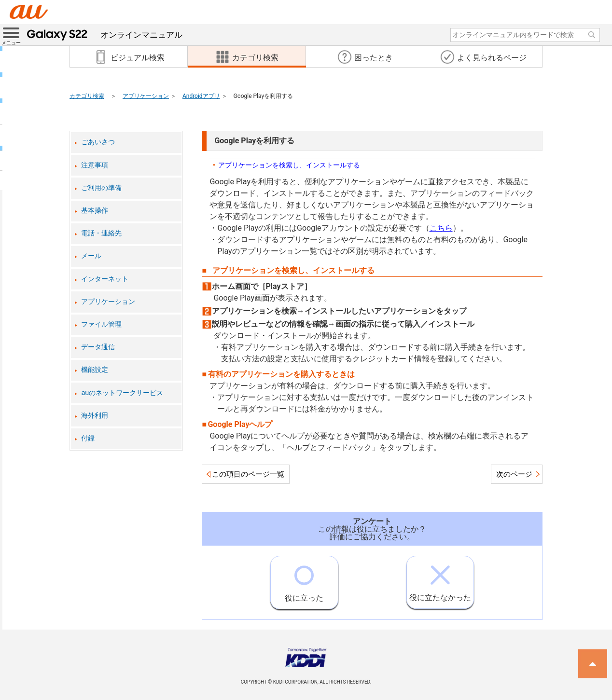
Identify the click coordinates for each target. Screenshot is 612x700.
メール (91, 256)
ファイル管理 (101, 324)
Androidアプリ (201, 96)
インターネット (105, 279)
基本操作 (95, 211)
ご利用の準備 (101, 188)
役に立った (304, 579)
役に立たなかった (440, 579)
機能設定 (95, 370)
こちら (441, 228)
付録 (88, 438)
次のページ (514, 474)
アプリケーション (146, 96)
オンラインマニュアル (105, 35)
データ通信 (98, 347)
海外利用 (95, 416)
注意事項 (95, 165)
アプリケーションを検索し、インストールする (289, 165)
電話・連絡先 (101, 233)
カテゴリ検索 (87, 96)
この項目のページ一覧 (248, 474)
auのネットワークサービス (122, 393)
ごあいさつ (98, 142)
